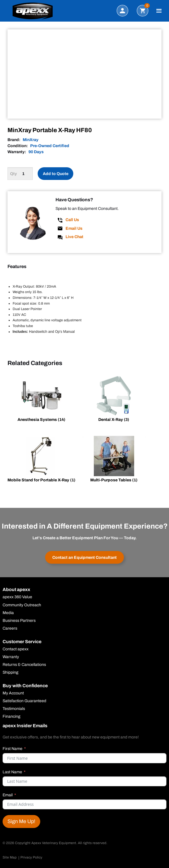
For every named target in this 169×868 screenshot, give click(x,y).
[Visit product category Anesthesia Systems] (41, 400)
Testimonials (14, 709)
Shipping (10, 673)
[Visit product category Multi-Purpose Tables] (114, 460)
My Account (13, 693)
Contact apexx (16, 649)
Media (8, 613)
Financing (11, 717)
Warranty (11, 657)
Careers (10, 628)
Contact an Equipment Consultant (84, 558)
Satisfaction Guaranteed (24, 701)
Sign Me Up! (21, 821)
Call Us (72, 220)
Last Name (12, 772)
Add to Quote (56, 174)
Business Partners (19, 621)
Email (8, 795)
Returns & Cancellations (24, 665)
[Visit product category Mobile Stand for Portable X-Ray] (41, 460)
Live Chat (74, 237)
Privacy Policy (31, 857)
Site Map (10, 857)
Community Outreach (22, 605)
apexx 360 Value (17, 597)
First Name (13, 749)
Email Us (74, 228)
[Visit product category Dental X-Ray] (114, 400)
